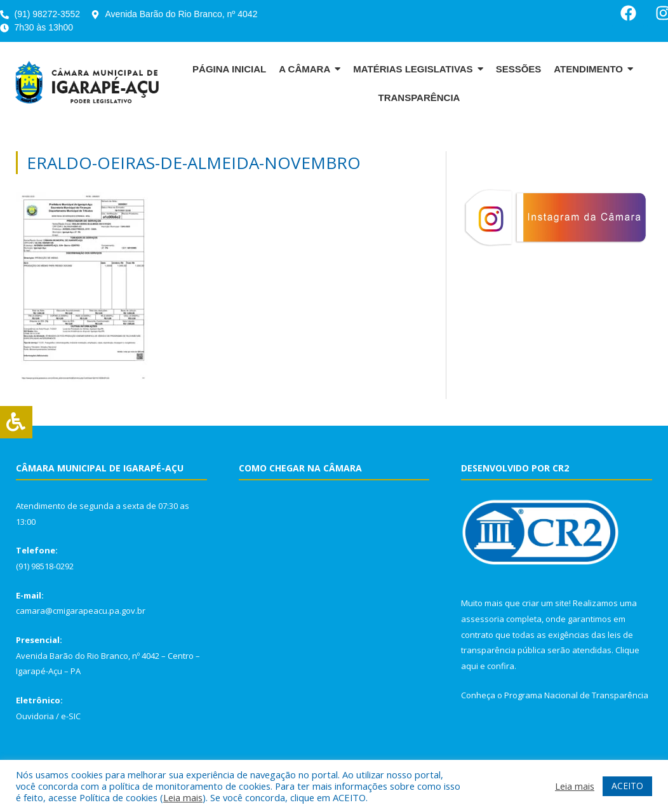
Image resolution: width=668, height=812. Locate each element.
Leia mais (183, 797)
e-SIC (71, 716)
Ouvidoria (35, 716)
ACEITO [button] (627, 786)
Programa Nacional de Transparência (576, 695)
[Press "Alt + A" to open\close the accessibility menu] (16, 422)
